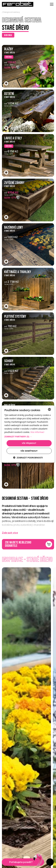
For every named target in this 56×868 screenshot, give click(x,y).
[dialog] (28, 434)
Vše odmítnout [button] (29, 451)
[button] (28, 437)
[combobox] (49, 409)
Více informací (37, 432)
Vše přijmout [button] (29, 443)
